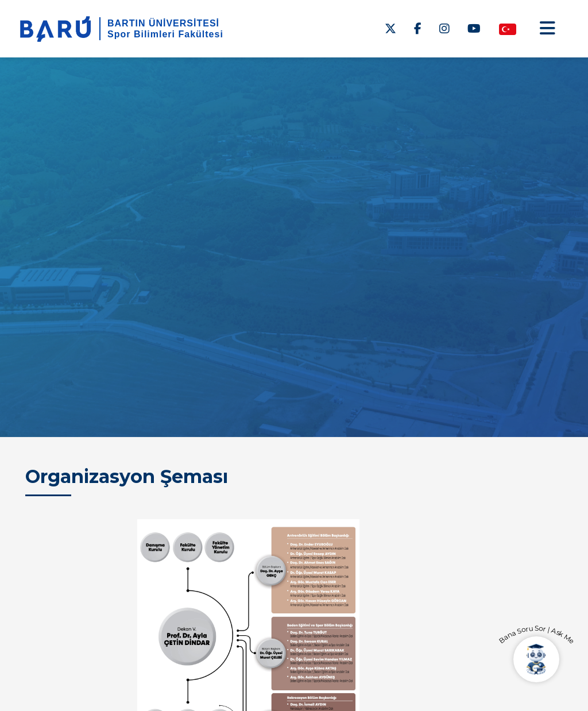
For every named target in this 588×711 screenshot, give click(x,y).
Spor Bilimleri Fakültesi (165, 34)
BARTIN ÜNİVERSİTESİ (163, 23)
